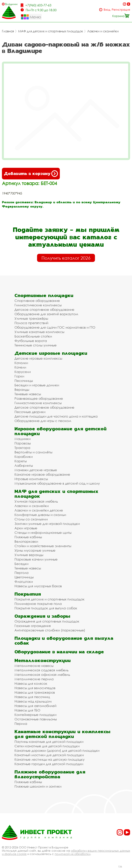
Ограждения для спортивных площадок (47, 621)
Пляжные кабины (28, 537)
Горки (19, 376)
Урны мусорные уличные (35, 550)
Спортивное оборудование (37, 301)
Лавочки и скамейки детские (39, 510)
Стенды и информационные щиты (43, 533)
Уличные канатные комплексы (39, 332)
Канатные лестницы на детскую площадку (49, 759)
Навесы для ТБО (27, 710)
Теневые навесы (28, 394)
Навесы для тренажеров (35, 692)
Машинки (22, 439)
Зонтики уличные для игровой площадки (47, 524)
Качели (20, 367)
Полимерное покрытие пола (38, 604)
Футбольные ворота (31, 341)
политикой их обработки (72, 854)
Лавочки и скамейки (103, 31)
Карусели (23, 372)
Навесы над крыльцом (33, 701)
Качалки (21, 363)
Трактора (22, 448)
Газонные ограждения (33, 626)
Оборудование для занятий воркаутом (46, 314)
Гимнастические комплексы (38, 305)
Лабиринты (24, 465)
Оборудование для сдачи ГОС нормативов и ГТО (55, 327)
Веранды (22, 390)
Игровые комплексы (31, 479)
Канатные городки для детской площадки (49, 764)
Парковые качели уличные (36, 559)
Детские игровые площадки (51, 353)
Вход (107, 10)
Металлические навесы (34, 666)
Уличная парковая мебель (36, 501)
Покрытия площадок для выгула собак (46, 608)
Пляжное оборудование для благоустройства (50, 774)
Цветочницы (24, 577)
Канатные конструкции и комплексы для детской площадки (62, 734)
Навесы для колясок (31, 683)
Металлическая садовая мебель (41, 670)
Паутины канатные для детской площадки (49, 742)
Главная (8, 31)
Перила (21, 724)
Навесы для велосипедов (35, 688)
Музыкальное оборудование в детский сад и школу (57, 483)
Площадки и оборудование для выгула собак (64, 641)
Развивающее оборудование (39, 398)
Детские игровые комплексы (38, 358)
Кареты (21, 461)
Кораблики (24, 457)
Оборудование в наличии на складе (59, 652)
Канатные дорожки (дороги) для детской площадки (57, 750)
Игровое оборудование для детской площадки (60, 431)
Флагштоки (24, 582)
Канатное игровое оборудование (42, 474)
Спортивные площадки (44, 295)
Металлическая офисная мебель (42, 675)
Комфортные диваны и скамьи (40, 515)
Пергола (22, 573)
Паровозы (23, 443)
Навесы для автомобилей (35, 706)
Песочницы (24, 381)
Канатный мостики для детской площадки (49, 755)
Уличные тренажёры (31, 318)
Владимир (11, 4)
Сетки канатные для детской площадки (47, 746)
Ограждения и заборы (42, 616)
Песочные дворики (30, 412)
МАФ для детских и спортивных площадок (51, 31)
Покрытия (28, 594)
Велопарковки (26, 541)
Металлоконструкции (43, 660)
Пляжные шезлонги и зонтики (38, 786)
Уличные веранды (29, 555)
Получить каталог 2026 (66, 258)
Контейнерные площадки (35, 715)
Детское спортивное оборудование (44, 310)
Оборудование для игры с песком (43, 421)
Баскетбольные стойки (33, 336)
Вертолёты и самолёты (33, 452)
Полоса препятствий (31, 323)
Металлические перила (34, 679)
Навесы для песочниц (32, 697)
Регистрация (121, 10)
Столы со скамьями (31, 519)
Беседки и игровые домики (37, 385)
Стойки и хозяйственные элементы (43, 546)
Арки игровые (26, 528)
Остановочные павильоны (36, 719)
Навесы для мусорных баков (38, 586)
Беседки (21, 564)
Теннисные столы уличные (36, 345)
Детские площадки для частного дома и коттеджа (56, 416)
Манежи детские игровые (36, 470)
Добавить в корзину (31, 174)
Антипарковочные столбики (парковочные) (50, 630)
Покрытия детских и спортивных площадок (49, 599)
